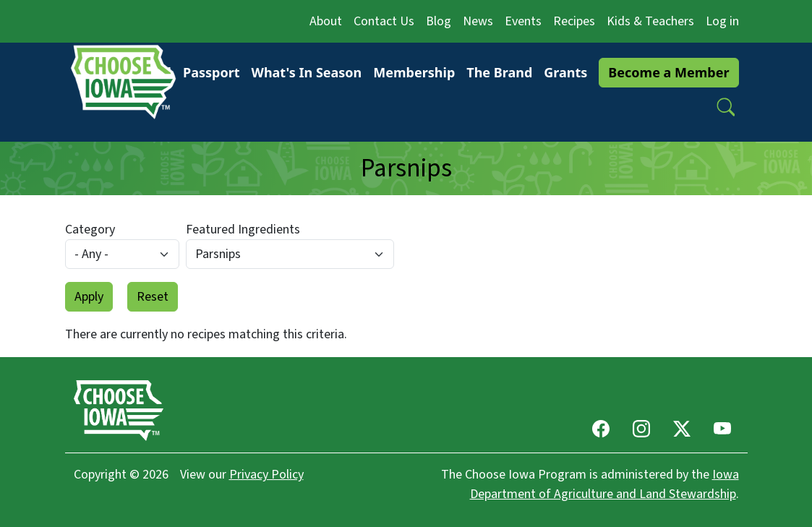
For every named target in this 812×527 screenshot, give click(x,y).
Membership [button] (414, 72)
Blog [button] (439, 21)
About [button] (326, 21)
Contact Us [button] (384, 21)
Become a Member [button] (668, 72)
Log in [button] (722, 21)
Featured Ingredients (243, 230)
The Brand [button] (499, 72)
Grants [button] (565, 72)
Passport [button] (211, 72)
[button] (726, 107)
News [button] (478, 21)
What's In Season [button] (306, 72)
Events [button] (523, 21)
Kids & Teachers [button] (650, 21)
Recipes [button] (574, 21)
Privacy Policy (266, 475)
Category (90, 230)
